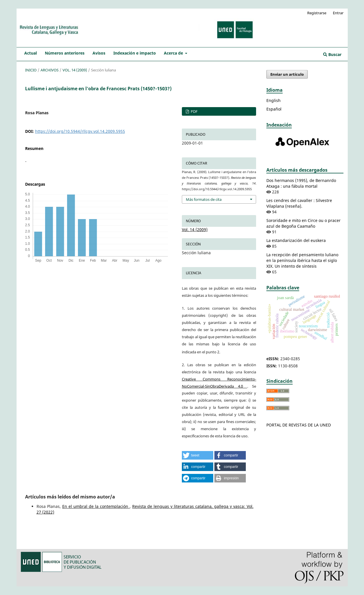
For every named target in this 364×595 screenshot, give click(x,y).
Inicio (31, 70)
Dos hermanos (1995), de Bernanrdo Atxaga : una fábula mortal (301, 183)
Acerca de (174, 53)
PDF (194, 111)
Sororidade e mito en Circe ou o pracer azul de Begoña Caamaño (303, 223)
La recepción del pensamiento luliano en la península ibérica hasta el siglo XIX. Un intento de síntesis (302, 260)
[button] (198, 455)
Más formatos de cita (204, 199)
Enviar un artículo (287, 74)
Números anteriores (65, 53)
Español (274, 109)
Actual (31, 53)
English (273, 100)
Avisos (99, 53)
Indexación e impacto (135, 53)
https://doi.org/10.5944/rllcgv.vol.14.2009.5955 (80, 131)
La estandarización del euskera (296, 240)
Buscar (332, 54)
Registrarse (317, 13)
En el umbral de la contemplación (96, 506)
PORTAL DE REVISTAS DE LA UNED (299, 425)
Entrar (338, 13)
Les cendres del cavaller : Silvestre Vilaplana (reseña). (299, 203)
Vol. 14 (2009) (75, 70)
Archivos (50, 70)
